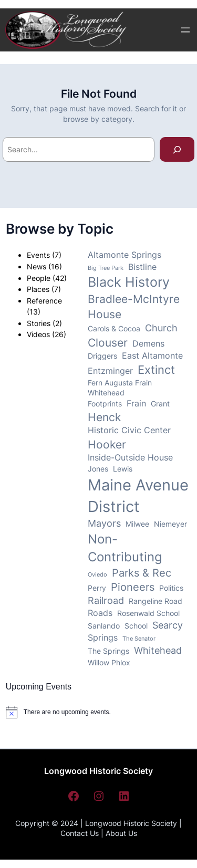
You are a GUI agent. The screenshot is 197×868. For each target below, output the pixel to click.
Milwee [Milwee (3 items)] (137, 524)
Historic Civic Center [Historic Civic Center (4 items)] (129, 430)
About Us (121, 833)
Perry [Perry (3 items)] (97, 588)
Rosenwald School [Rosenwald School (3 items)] (148, 613)
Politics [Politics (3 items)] (171, 588)
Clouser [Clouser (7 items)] (108, 343)
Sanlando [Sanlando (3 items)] (104, 626)
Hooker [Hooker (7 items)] (107, 445)
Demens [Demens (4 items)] (148, 344)
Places (38, 289)
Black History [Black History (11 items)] (129, 282)
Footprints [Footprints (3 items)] (105, 404)
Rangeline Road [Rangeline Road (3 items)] (155, 601)
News (37, 266)
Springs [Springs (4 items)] (103, 638)
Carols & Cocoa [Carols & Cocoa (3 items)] (114, 329)
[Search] (177, 149)
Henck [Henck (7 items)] (104, 417)
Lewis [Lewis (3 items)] (123, 469)
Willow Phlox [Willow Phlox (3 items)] (109, 663)
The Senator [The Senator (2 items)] (139, 639)
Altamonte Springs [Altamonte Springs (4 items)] (125, 255)
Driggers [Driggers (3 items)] (102, 356)
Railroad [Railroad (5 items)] (106, 600)
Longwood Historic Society (98, 771)
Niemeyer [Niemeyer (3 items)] (170, 524)
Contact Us (80, 833)
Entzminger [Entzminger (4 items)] (110, 371)
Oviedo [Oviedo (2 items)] (97, 575)
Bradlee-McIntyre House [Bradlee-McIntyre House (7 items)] (134, 307)
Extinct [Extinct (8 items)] (156, 370)
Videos (38, 334)
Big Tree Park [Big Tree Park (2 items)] (106, 268)
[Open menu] (185, 30)
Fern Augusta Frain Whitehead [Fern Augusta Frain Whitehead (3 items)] (120, 388)
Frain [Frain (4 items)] (136, 404)
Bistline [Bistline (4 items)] (142, 267)
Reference (44, 301)
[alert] (58, 712)
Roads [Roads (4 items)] (100, 613)
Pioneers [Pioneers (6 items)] (133, 587)
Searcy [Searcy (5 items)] (168, 625)
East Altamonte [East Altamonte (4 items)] (152, 356)
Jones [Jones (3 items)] (98, 469)
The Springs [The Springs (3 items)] (108, 651)
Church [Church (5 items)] (161, 328)
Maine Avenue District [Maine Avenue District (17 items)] (138, 496)
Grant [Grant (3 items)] (160, 404)
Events (38, 255)
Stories (39, 323)
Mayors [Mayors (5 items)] (104, 523)
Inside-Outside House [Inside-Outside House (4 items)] (130, 458)
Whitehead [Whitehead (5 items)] (158, 650)
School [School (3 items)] (136, 626)
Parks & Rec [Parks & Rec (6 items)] (142, 573)
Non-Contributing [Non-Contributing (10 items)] (125, 548)
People (39, 278)
